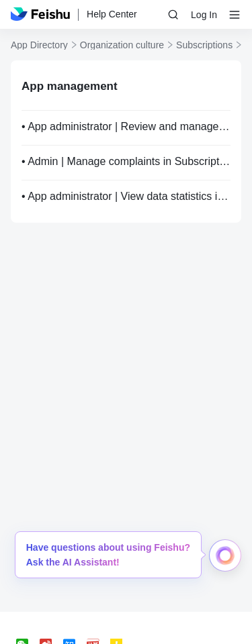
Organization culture (122, 45)
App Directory (39, 45)
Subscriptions (204, 45)
